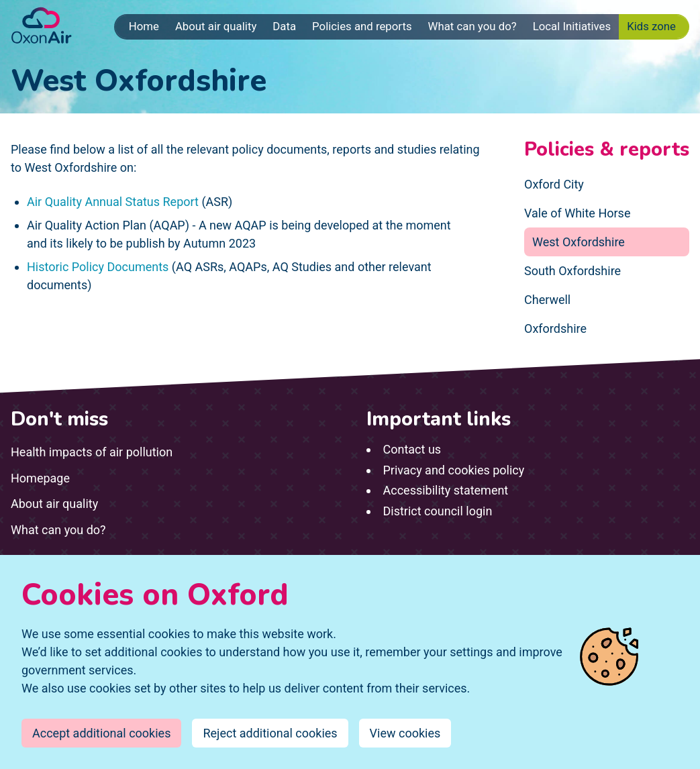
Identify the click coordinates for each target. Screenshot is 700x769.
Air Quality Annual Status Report (113, 202)
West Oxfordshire (579, 242)
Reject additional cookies (270, 733)
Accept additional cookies (101, 733)
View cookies (405, 733)
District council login (438, 511)
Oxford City (554, 184)
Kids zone (651, 26)
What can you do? (472, 26)
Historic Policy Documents (98, 267)
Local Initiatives (572, 26)
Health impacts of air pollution (92, 452)
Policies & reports (607, 150)
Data (284, 26)
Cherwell (547, 300)
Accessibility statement (446, 490)
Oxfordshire (555, 328)
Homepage (40, 478)
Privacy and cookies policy (454, 470)
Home (144, 26)
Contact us (412, 449)
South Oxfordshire (572, 271)
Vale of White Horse (577, 213)
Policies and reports (362, 26)
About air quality (216, 26)
